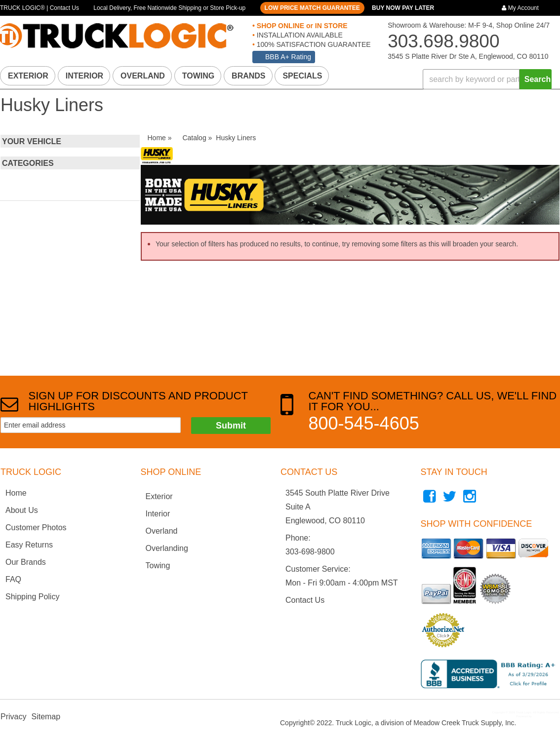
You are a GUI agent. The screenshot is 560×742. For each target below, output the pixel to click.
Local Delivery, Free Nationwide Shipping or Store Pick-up (169, 8)
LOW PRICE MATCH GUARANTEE (312, 8)
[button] (487, 79)
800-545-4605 (364, 423)
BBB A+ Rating (288, 57)
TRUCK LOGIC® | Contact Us (40, 8)
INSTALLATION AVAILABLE (299, 35)
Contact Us (305, 600)
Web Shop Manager (545, 716)
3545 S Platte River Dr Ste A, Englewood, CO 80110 (468, 56)
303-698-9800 (310, 552)
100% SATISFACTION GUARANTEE (313, 44)
